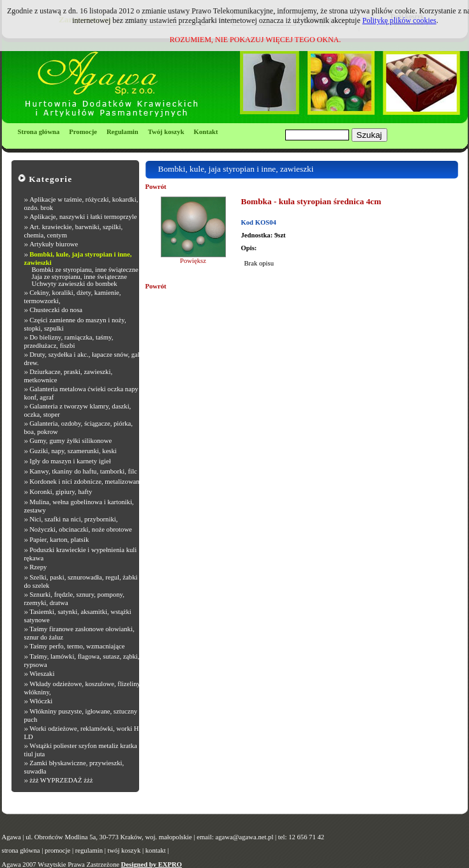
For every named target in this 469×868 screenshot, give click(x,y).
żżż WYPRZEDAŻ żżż (61, 780)
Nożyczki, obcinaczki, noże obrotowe (81, 529)
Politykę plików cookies (399, 20)
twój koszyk (124, 850)
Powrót (156, 187)
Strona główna (39, 132)
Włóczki (41, 701)
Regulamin (123, 132)
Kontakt (206, 132)
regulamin (89, 850)
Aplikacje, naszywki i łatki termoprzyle (83, 217)
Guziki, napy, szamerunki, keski (73, 451)
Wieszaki (42, 674)
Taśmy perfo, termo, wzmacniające (77, 646)
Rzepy (38, 567)
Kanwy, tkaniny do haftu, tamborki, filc (83, 471)
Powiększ (193, 261)
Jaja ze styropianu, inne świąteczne (79, 277)
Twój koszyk (166, 132)
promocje (57, 850)
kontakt (156, 850)
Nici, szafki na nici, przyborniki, (73, 519)
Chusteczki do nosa (56, 310)
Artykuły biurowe (54, 244)
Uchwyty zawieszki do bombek (75, 284)
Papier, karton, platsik (59, 540)
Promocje (83, 132)
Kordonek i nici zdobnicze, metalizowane (86, 482)
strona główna (21, 850)
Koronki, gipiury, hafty (61, 492)
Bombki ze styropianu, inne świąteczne (85, 270)
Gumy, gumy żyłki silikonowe (71, 441)
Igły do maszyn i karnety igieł (70, 461)
